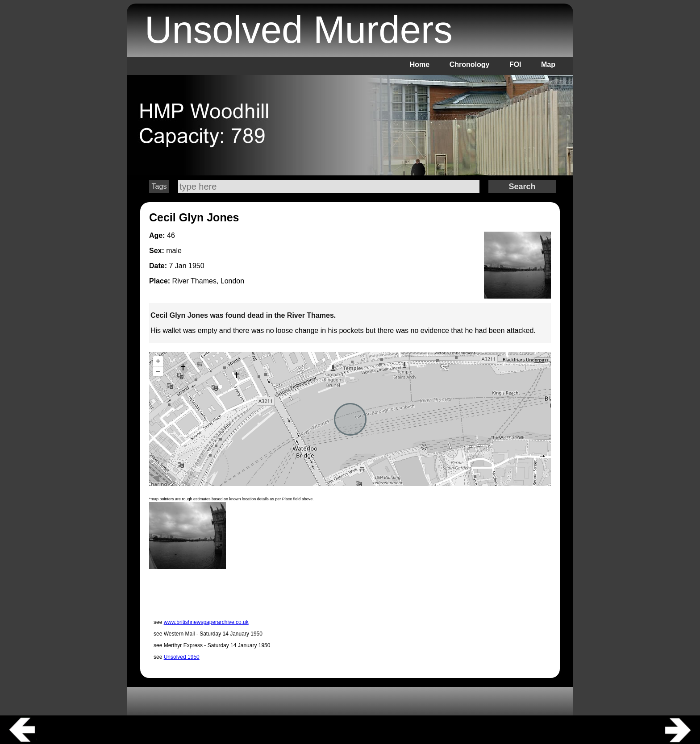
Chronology (470, 64)
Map (548, 64)
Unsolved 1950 (182, 657)
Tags (159, 186)
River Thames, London (208, 281)
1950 (196, 266)
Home (420, 64)
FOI (515, 64)
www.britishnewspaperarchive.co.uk (206, 622)
